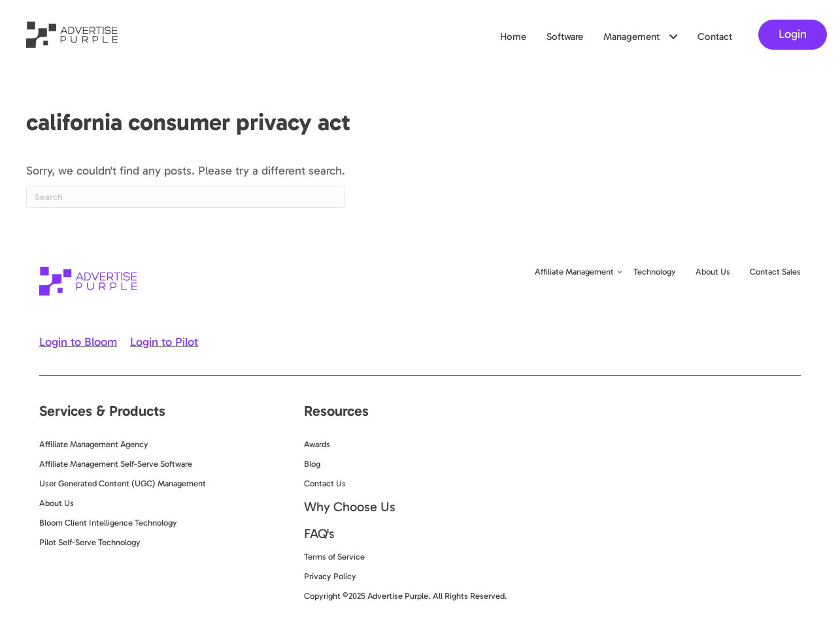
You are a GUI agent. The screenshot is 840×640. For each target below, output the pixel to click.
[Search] (186, 197)
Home (513, 37)
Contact (715, 37)
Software (565, 37)
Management (631, 37)
